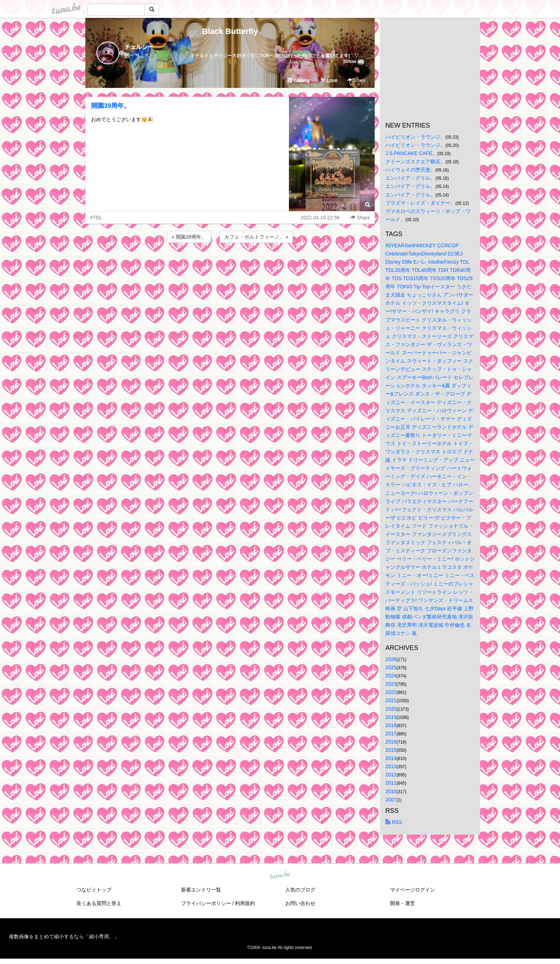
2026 (391, 659)
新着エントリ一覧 (201, 890)
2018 (391, 725)
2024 (391, 676)
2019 (391, 717)
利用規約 (245, 903)
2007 (391, 800)
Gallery (299, 80)
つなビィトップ (94, 890)
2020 (391, 709)
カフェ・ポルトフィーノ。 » (256, 237)
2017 (391, 734)
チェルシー (139, 47)
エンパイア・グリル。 (410, 178)
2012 (391, 775)
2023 (391, 684)
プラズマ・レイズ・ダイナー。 (420, 203)
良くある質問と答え (99, 903)
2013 (391, 766)
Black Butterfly (230, 31)
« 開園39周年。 (189, 237)
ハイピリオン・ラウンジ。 (415, 137)
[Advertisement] (230, 264)
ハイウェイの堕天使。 (410, 170)
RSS (394, 822)
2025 (391, 667)
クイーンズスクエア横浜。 (415, 162)
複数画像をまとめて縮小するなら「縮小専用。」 (64, 936)
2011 (391, 783)
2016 (391, 742)
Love (329, 80)
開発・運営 (402, 903)
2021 (391, 700)
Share (356, 80)
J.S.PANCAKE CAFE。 (411, 153)
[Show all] (354, 61)
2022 (391, 692)
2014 (391, 758)
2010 (391, 791)
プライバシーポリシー (206, 903)
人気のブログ (300, 890)
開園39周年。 (111, 106)
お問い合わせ (300, 903)
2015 (391, 750)
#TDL (96, 218)
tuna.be (280, 875)
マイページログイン (412, 890)
